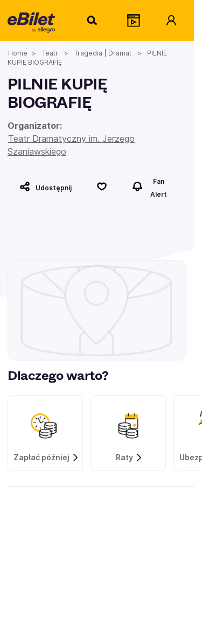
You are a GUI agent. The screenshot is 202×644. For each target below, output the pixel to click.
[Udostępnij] (46, 186)
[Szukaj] (93, 20)
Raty (129, 458)
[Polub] (102, 186)
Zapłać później (46, 458)
